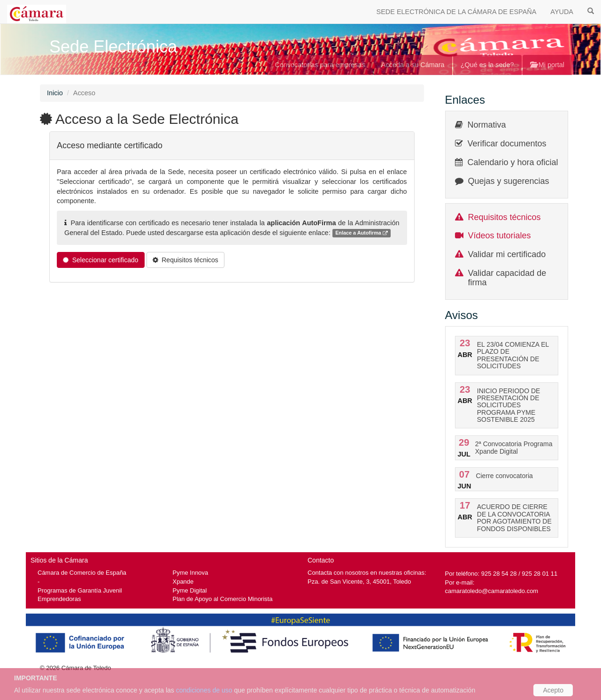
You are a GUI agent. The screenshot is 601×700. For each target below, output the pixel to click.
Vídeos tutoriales (500, 236)
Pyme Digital (190, 590)
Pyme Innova (191, 573)
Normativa (487, 125)
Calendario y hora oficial (513, 162)
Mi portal (547, 65)
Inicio (55, 93)
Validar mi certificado (507, 254)
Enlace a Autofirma (362, 233)
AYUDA (562, 12)
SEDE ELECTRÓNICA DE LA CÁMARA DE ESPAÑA (457, 12)
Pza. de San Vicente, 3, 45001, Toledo (359, 582)
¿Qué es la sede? (487, 65)
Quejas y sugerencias (509, 181)
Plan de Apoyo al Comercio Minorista (223, 599)
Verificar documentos (507, 144)
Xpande (183, 582)
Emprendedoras (59, 599)
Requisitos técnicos (505, 217)
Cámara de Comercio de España (82, 573)
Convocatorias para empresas (320, 65)
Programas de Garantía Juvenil (80, 590)
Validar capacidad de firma (507, 278)
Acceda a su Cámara (413, 65)
